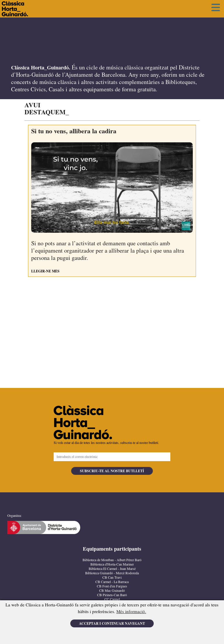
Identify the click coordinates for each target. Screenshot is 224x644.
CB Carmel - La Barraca (112, 582)
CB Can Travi (112, 578)
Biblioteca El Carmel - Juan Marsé (112, 569)
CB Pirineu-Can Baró (112, 595)
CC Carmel (112, 600)
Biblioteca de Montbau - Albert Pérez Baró (112, 560)
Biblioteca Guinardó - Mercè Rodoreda (112, 573)
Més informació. (131, 612)
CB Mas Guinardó (112, 591)
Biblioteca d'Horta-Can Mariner (112, 565)
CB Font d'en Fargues (112, 586)
